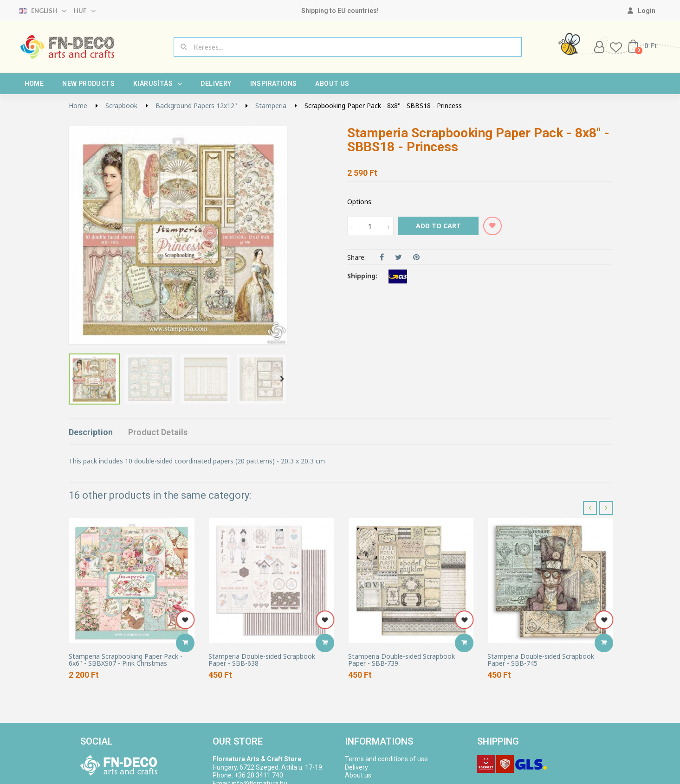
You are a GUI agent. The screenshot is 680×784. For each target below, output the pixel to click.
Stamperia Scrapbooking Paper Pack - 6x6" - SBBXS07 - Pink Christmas (126, 660)
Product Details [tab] (158, 432)
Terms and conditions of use (386, 759)
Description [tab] (91, 432)
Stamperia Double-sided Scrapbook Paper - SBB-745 (541, 660)
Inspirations (274, 84)
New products (88, 84)
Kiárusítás (158, 84)
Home (34, 84)
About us (332, 84)
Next (282, 379)
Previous (73, 379)
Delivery (216, 84)
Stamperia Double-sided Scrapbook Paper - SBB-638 (262, 660)
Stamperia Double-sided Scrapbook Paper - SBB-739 (402, 660)
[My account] (641, 11)
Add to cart (438, 226)
